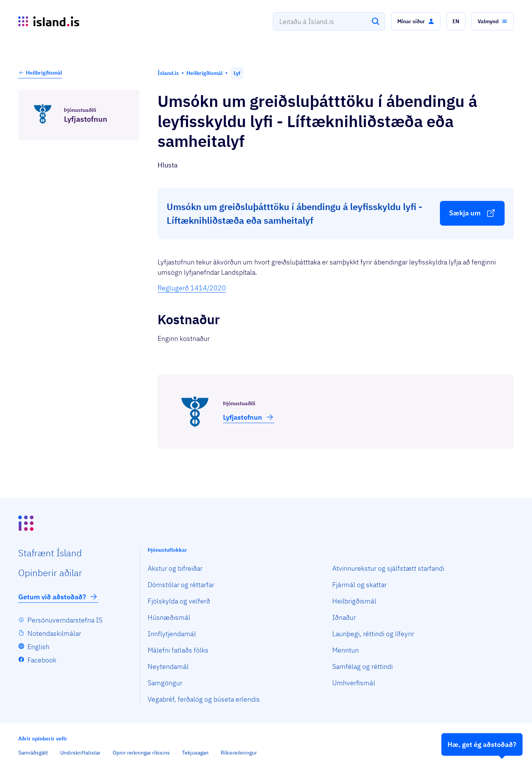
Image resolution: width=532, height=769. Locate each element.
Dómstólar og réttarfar (181, 585)
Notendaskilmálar (54, 633)
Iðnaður (344, 617)
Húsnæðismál (169, 617)
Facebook (42, 660)
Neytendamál (168, 666)
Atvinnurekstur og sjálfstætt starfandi (388, 568)
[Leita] (376, 21)
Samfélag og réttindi (362, 666)
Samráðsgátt (33, 753)
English (38, 647)
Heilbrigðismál (354, 601)
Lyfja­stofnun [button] (249, 417)
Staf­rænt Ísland (50, 553)
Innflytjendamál (172, 634)
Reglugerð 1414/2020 (192, 288)
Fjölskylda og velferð (179, 601)
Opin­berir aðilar (50, 573)
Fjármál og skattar (359, 585)
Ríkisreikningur (239, 753)
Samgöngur (165, 683)
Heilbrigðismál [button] (40, 73)
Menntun (346, 650)
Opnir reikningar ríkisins (141, 753)
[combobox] (329, 21)
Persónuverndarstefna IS (65, 620)
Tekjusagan (195, 753)
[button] (416, 21)
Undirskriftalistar (80, 753)
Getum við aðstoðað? (58, 597)
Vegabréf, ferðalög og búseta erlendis (204, 699)
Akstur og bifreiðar (175, 568)
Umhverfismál (354, 683)
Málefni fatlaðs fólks (178, 650)
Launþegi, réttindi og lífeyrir (373, 634)
